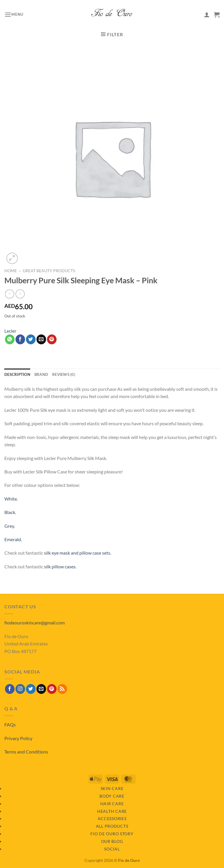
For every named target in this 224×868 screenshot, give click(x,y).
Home (11, 271)
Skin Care (112, 788)
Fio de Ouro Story (112, 834)
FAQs (10, 724)
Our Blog (112, 841)
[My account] (207, 15)
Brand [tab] (41, 374)
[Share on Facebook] (20, 339)
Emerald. (13, 539)
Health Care (112, 811)
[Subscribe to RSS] (62, 689)
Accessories (112, 818)
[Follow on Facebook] (10, 689)
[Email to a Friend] (41, 339)
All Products (112, 826)
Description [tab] (17, 374)
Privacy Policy (18, 738)
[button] (14, 14)
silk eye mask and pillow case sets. (78, 553)
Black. (10, 512)
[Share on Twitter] (31, 339)
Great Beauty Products (49, 271)
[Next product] (9, 294)
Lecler (10, 331)
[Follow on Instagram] (20, 689)
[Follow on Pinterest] (52, 689)
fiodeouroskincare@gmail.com (35, 623)
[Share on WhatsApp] (10, 339)
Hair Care (112, 804)
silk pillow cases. (60, 566)
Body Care (112, 796)
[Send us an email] (41, 689)
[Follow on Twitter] (31, 689)
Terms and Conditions (26, 752)
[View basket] (217, 15)
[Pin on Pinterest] (52, 339)
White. (11, 499)
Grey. (10, 526)
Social (112, 849)
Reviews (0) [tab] (64, 374)
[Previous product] (20, 294)
